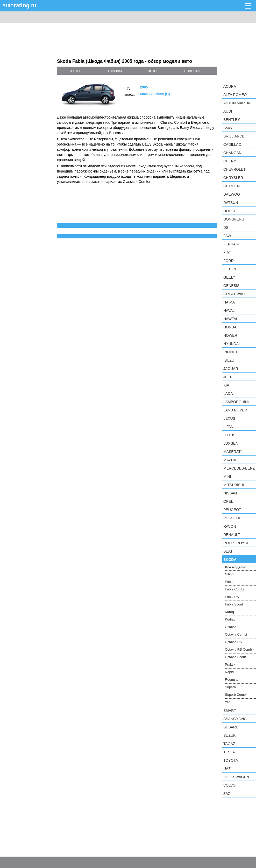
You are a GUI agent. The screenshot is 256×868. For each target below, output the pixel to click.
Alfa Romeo (235, 95)
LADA (228, 394)
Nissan (230, 493)
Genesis (231, 286)
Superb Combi (236, 695)
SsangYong (235, 719)
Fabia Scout (234, 604)
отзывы (115, 71)
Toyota (231, 760)
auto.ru (19, 5)
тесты (75, 71)
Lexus (229, 418)
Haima (229, 302)
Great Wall (235, 294)
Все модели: (235, 567)
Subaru (231, 727)
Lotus (229, 435)
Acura (230, 86)
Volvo (229, 785)
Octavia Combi (236, 634)
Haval (229, 311)
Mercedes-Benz (239, 468)
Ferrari (231, 244)
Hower (230, 335)
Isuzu (229, 360)
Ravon (230, 526)
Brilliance (234, 136)
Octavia (231, 627)
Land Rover (235, 410)
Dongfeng (234, 219)
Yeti (228, 702)
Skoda (230, 560)
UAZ (227, 769)
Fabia (229, 582)
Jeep (228, 377)
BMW (228, 128)
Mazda (230, 460)
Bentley (232, 120)
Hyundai (232, 344)
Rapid (229, 672)
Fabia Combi (234, 589)
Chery (230, 161)
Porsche (232, 518)
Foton (230, 269)
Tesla (229, 752)
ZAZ (227, 794)
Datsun (231, 203)
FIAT (227, 252)
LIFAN (228, 427)
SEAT (228, 551)
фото (152, 71)
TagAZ (229, 744)
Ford (229, 261)
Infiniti (230, 352)
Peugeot (232, 510)
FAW (227, 236)
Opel (228, 501)
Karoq (229, 612)
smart (230, 711)
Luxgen (231, 443)
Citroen (232, 186)
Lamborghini (236, 402)
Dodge (230, 211)
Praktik (230, 664)
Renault (232, 535)
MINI (227, 477)
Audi (228, 111)
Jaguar (231, 369)
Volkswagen (236, 777)
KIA (226, 385)
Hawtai (230, 319)
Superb (230, 687)
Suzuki (230, 735)
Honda (230, 327)
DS (226, 228)
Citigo (229, 574)
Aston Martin (237, 103)
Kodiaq (230, 619)
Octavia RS (233, 642)
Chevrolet (234, 169)
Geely (229, 277)
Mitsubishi (234, 485)
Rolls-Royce (236, 543)
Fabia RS (232, 597)
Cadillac (232, 144)
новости (192, 71)
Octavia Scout (235, 657)
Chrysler (233, 178)
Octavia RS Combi (239, 649)
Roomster (232, 680)
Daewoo (232, 194)
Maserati (233, 452)
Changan (232, 153)
